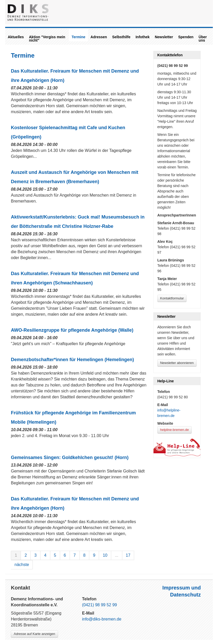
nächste (22, 565)
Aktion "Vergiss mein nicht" (47, 39)
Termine (78, 37)
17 (128, 555)
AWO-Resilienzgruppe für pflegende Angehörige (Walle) (72, 330)
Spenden (186, 37)
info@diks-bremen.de (102, 619)
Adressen (99, 37)
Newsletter (164, 37)
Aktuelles (16, 37)
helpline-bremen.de (175, 430)
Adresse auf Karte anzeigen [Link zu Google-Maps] (34, 634)
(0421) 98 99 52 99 (99, 605)
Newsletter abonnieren (177, 363)
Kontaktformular (172, 298)
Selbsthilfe (121, 37)
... (116, 555)
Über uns (203, 39)
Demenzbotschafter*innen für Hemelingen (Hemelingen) (72, 360)
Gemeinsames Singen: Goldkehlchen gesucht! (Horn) (70, 457)
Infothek (142, 37)
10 (105, 555)
